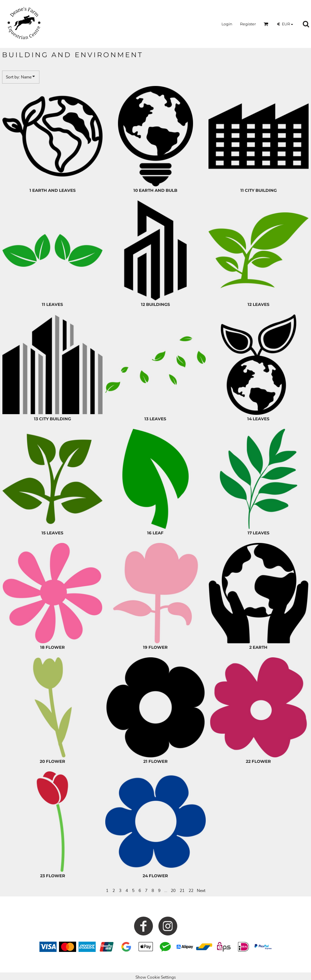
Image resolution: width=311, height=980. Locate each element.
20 (173, 891)
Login (227, 24)
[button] (266, 24)
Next (201, 891)
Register (248, 24)
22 (191, 891)
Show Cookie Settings (156, 977)
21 (182, 891)
